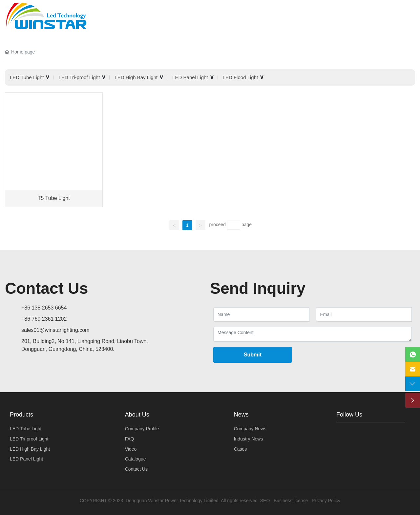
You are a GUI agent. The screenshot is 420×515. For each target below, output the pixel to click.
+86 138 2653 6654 (44, 308)
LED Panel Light (190, 77)
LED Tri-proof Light (79, 77)
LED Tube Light (27, 77)
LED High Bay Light (136, 77)
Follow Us (349, 415)
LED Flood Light (241, 77)
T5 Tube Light (54, 198)
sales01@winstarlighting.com (55, 330)
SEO (265, 501)
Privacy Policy (326, 501)
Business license (291, 501)
